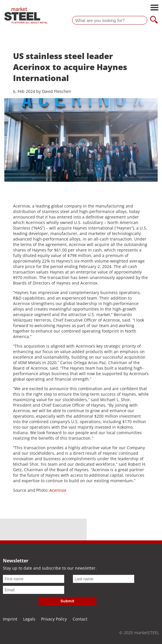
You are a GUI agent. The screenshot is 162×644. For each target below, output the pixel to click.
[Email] (34, 590)
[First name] (34, 579)
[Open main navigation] (154, 8)
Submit (67, 601)
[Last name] (104, 579)
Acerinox (58, 490)
